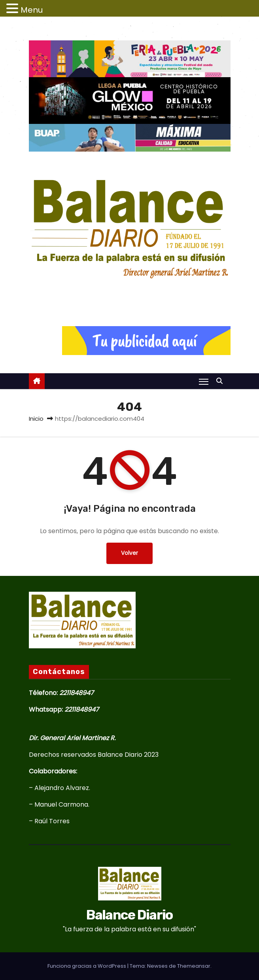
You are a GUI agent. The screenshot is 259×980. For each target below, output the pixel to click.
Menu (32, 10)
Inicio (36, 419)
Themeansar (194, 966)
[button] (221, 381)
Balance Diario (129, 293)
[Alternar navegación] (204, 382)
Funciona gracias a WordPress (87, 966)
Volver (129, 553)
